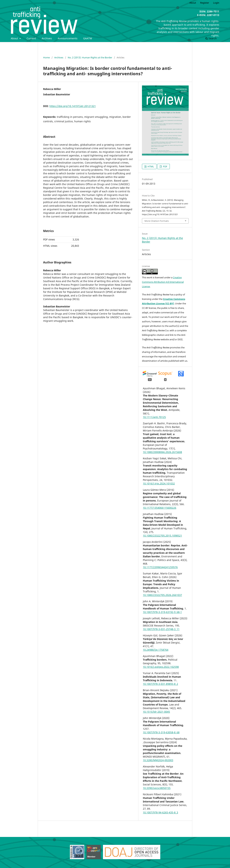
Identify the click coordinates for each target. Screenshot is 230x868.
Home (46, 57)
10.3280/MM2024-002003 (158, 760)
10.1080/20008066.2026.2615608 (162, 452)
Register (205, 3)
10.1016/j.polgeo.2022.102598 (161, 667)
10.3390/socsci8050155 (157, 788)
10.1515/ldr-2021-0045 (156, 712)
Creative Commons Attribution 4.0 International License (163, 282)
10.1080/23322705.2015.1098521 (162, 536)
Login (216, 3)
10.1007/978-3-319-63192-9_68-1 (162, 612)
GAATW (88, 38)
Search (211, 38)
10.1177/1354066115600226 (160, 508)
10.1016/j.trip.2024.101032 (159, 483)
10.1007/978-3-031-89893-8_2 (160, 684)
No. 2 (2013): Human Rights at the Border (90, 57)
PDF (165, 166)
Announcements (68, 38)
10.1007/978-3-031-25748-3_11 (161, 629)
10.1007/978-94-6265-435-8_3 (160, 812)
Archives (47, 38)
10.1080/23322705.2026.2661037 (162, 595)
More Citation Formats (157, 221)
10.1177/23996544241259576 (160, 567)
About (15, 38)
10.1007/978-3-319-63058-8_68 (161, 732)
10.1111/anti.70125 (154, 417)
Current (31, 38)
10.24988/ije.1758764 (156, 650)
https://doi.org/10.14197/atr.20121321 (73, 106)
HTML (150, 166)
